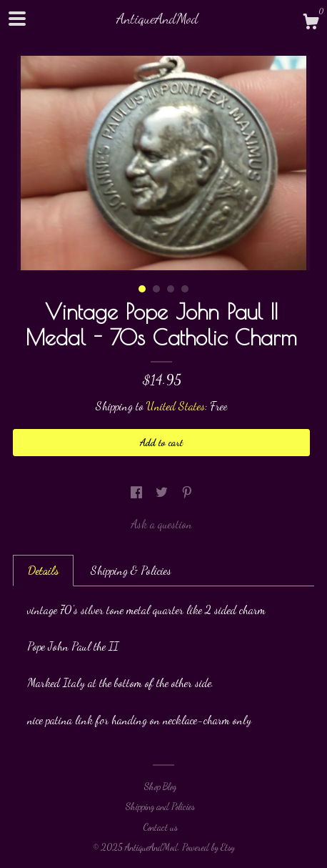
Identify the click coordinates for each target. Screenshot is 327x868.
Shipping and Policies (160, 807)
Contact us (160, 827)
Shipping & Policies (131, 570)
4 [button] (185, 289)
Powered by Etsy (208, 847)
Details (43, 570)
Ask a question (161, 524)
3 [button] (171, 289)
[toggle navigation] (17, 19)
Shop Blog (160, 786)
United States (176, 406)
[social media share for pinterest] (187, 492)
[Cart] (311, 24)
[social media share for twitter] (163, 492)
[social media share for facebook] (138, 492)
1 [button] (142, 289)
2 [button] (156, 289)
